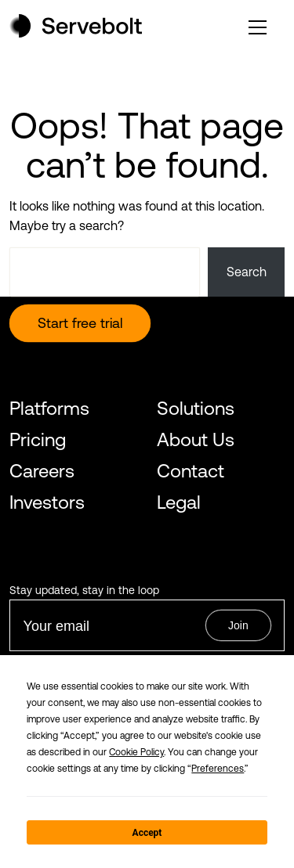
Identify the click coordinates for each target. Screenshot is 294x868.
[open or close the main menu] (258, 27)
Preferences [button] (218, 769)
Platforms (49, 408)
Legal (179, 502)
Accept (147, 833)
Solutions (196, 408)
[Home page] (76, 33)
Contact (191, 471)
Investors (47, 502)
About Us (196, 439)
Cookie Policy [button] (136, 752)
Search (247, 272)
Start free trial (80, 323)
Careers (42, 471)
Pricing (38, 439)
